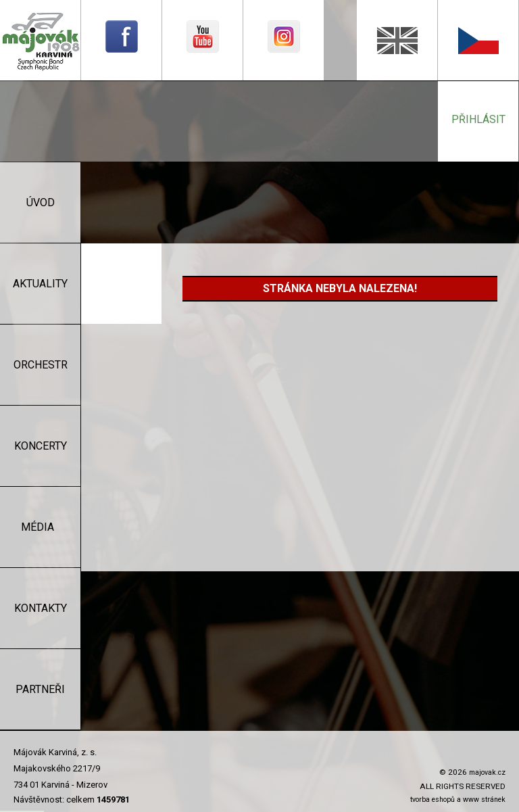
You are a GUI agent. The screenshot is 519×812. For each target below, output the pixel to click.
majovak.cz (487, 772)
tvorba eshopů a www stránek (458, 799)
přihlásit (478, 119)
